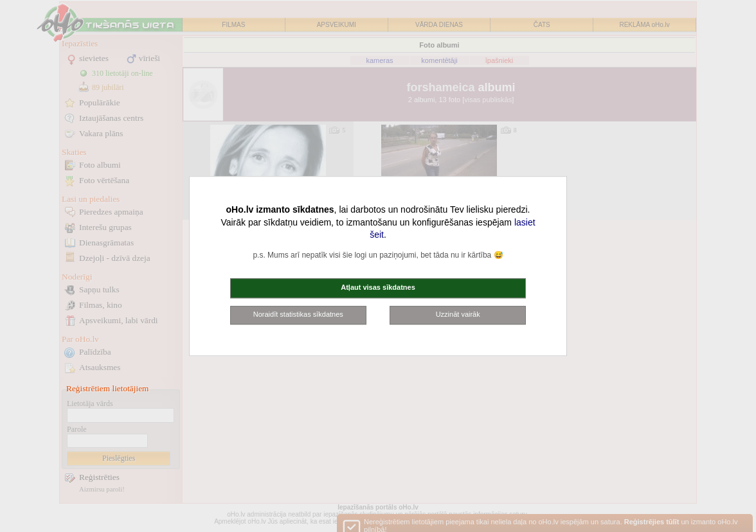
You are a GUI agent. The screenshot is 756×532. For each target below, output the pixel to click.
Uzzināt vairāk (458, 314)
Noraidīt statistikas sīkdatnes (298, 314)
